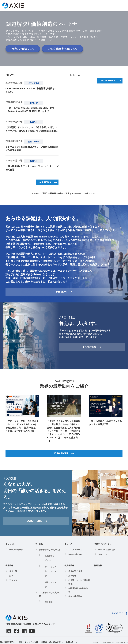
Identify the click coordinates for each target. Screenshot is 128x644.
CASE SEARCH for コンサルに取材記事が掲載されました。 (31, 90)
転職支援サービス (50, 558)
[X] (9, 627)
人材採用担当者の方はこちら (62, 49)
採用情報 (98, 568)
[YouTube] (32, 627)
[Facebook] (17, 627)
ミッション (10, 547)
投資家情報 (69, 568)
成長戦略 (72, 578)
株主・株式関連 (75, 599)
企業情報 (9, 568)
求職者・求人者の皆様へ (52, 638)
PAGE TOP (117, 609)
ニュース (68, 547)
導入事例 (46, 585)
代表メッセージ (16, 552)
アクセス (13, 583)
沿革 (11, 578)
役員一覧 (13, 574)
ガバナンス (103, 557)
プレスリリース (75, 552)
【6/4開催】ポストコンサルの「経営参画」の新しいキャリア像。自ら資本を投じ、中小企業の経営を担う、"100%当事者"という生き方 (31, 130)
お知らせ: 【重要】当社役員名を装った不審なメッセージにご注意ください (64, 193)
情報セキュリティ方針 (28, 638)
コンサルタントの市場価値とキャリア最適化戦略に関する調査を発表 (32, 149)
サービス (39, 547)
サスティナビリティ (103, 547)
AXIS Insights (75, 557)
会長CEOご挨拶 (75, 574)
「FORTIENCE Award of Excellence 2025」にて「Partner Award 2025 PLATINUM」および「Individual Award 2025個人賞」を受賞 (30, 110)
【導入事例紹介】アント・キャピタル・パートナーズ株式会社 (32, 168)
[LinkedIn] (24, 627)
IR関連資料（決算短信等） (78, 593)
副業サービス (48, 572)
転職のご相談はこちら (23, 49)
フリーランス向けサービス (51, 565)
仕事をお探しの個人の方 (50, 552)
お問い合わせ (72, 638)
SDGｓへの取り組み (107, 552)
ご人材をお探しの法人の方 (50, 578)
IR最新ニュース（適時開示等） (79, 585)
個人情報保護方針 (8, 638)
